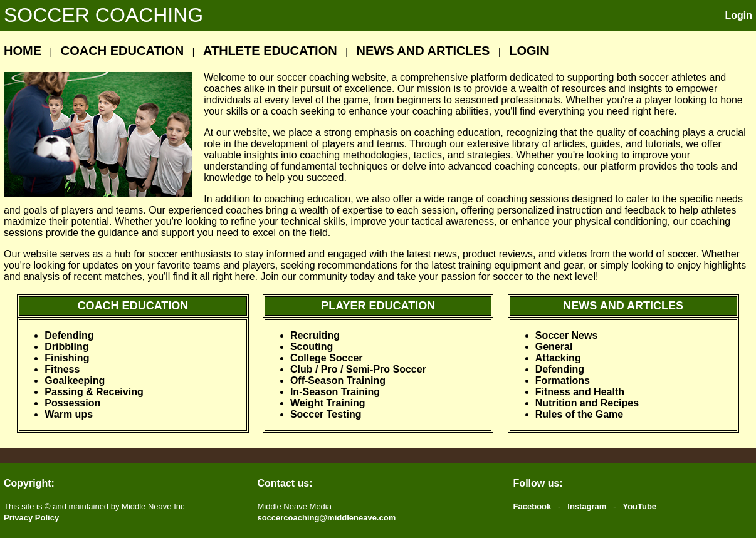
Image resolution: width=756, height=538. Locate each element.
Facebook (533, 506)
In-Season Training (335, 392)
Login (738, 15)
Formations (563, 380)
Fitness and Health (580, 392)
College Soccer (327, 358)
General (554, 347)
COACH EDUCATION (122, 51)
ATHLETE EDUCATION (270, 51)
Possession (72, 403)
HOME (23, 51)
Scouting (312, 347)
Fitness (62, 369)
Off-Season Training (338, 380)
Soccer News (567, 335)
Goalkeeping (75, 380)
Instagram (587, 506)
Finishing (67, 358)
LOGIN (529, 51)
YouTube (639, 506)
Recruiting (315, 335)
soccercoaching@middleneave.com (326, 518)
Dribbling (66, 347)
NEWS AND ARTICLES (423, 51)
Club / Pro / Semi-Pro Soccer (358, 369)
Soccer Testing (326, 414)
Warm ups (69, 414)
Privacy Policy (31, 518)
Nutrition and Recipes (587, 403)
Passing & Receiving (94, 392)
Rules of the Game (579, 414)
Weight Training (328, 403)
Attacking (558, 358)
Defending (69, 335)
